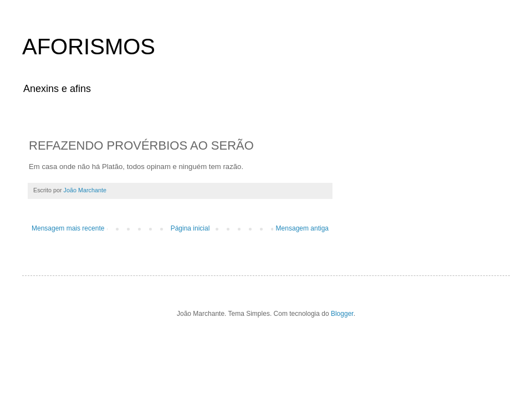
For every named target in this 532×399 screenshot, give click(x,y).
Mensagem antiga (302, 228)
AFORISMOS (89, 47)
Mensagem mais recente (68, 228)
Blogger (342, 314)
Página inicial (190, 228)
